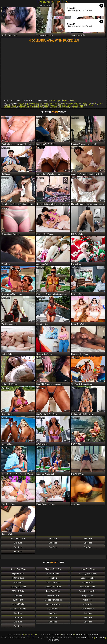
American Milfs (77, 107)
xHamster (5, 118)
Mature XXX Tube (88, 587)
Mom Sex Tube (53, 574)
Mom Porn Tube (18, 538)
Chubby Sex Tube (18, 587)
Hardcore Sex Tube (53, 587)
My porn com (88, 595)
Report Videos (69, 101)
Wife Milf (66, 107)
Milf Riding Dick (36, 107)
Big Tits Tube (53, 609)
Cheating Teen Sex (53, 569)
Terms (57, 635)
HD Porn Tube (18, 578)
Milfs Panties (90, 105)
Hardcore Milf (88, 104)
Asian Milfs (67, 105)
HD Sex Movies (53, 604)
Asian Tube (88, 600)
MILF (26, 105)
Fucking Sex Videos (88, 574)
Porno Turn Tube (53, 582)
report (32, 141)
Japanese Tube (88, 578)
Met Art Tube (88, 582)
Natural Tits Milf (36, 104)
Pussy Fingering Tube (88, 591)
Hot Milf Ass (78, 105)
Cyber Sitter (53, 640)
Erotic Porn (18, 600)
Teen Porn (53, 578)
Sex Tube (53, 538)
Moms (47, 107)
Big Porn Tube (18, 574)
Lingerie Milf (34, 105)
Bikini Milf (48, 104)
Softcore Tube (53, 595)
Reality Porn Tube (18, 569)
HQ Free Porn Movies (53, 600)
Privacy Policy (68, 635)
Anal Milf (56, 104)
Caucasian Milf (10, 107)
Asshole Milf (56, 107)
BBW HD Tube (18, 591)
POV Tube (88, 604)
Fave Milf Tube (18, 604)
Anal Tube (18, 595)
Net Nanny (100, 638)
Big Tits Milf (23, 104)
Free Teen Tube (53, 591)
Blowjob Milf (18, 105)
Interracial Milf (67, 104)
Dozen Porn (18, 582)
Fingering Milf (23, 107)
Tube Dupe (56, 101)
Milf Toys (78, 104)
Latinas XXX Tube (18, 609)
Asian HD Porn (88, 609)
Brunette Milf (56, 105)
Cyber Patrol (88, 638)
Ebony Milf (45, 105)
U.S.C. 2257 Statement (90, 635)
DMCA (78, 635)
